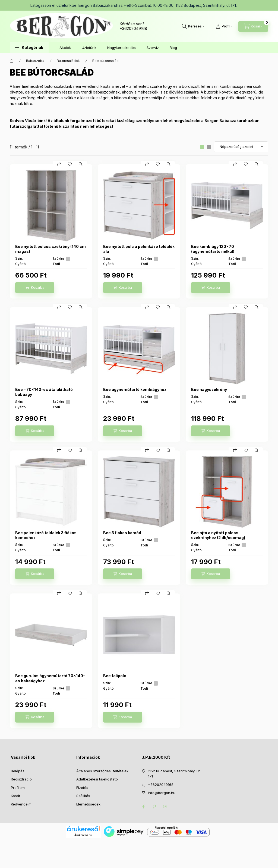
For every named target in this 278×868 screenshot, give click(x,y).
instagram (165, 807)
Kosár (16, 796)
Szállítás (83, 796)
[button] (29, 47)
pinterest (154, 807)
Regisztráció (21, 779)
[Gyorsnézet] (81, 164)
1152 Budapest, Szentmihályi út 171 (174, 774)
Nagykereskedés (121, 48)
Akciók (65, 48)
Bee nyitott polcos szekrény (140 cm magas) (50, 249)
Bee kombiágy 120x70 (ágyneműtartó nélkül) (213, 249)
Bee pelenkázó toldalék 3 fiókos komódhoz (46, 535)
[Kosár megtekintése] (253, 26)
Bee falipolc (115, 676)
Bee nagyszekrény (209, 389)
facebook (143, 807)
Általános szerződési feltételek (102, 771)
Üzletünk (89, 48)
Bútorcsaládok (68, 61)
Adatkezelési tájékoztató (97, 779)
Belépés (18, 771)
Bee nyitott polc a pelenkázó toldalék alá (139, 249)
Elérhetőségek (88, 804)
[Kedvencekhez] (70, 164)
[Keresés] (193, 26)
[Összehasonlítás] (59, 164)
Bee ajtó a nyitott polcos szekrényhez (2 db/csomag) (218, 535)
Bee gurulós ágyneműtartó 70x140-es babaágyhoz (50, 678)
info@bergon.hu (162, 793)
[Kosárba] (35, 288)
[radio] (209, 147)
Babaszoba (35, 61)
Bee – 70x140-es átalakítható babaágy (44, 392)
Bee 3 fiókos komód (122, 533)
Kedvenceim (21, 804)
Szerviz (153, 48)
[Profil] (224, 26)
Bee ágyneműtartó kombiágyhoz (135, 389)
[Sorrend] (241, 147)
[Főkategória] (12, 61)
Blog (173, 48)
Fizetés (82, 788)
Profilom (18, 788)
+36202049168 (133, 28)
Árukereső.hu (83, 835)
